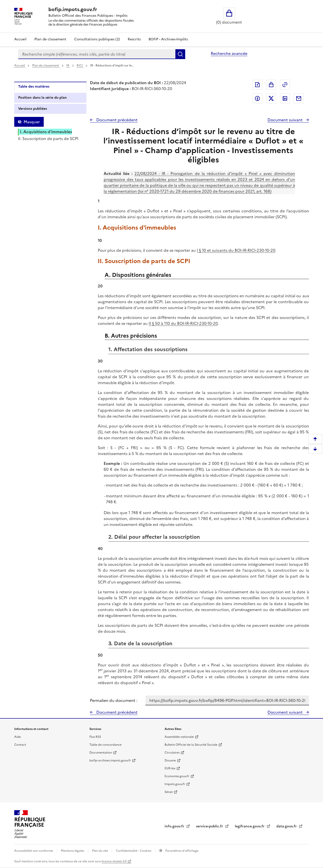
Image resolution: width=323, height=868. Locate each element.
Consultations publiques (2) (97, 39)
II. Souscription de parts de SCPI (48, 139)
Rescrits (134, 39)
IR (68, 65)
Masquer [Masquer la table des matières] (32, 122)
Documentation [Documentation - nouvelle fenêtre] (101, 753)
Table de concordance (105, 745)
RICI (80, 65)
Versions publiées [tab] (33, 109)
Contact (20, 745)
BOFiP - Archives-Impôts (168, 39)
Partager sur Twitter (271, 98)
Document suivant (286, 120)
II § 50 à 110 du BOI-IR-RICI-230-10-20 (183, 323)
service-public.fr (210, 826)
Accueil (20, 39)
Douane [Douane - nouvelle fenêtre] (170, 760)
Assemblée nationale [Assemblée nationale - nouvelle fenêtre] (179, 737)
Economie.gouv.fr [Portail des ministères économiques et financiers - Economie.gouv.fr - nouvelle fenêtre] (177, 776)
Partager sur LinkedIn (285, 98)
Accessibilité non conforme (34, 851)
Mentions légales (73, 851)
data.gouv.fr (287, 826)
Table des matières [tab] (34, 87)
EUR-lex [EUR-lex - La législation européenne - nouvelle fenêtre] (170, 768)
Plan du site (100, 851)
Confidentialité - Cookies (134, 851)
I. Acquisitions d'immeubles (46, 132)
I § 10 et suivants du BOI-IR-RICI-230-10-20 (236, 250)
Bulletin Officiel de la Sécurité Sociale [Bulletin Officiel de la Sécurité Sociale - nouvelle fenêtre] (191, 745)
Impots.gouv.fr (175, 784)
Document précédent (116, 120)
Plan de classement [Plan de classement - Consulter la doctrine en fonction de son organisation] (50, 39)
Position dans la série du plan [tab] (42, 98)
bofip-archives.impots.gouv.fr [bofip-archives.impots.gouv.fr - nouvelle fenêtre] (110, 760)
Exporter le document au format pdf (257, 85)
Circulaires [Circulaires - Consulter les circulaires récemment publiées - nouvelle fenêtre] (172, 753)
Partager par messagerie (299, 98)
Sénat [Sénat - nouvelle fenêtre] (169, 792)
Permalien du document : (114, 700)
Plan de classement (46, 65)
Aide (18, 737)
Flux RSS (95, 737)
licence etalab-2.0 (114, 861)
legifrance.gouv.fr (250, 826)
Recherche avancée (229, 53)
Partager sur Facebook (257, 98)
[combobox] (97, 54)
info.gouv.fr (175, 826)
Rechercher (180, 54)
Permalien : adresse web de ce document (285, 85)
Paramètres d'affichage (182, 851)
